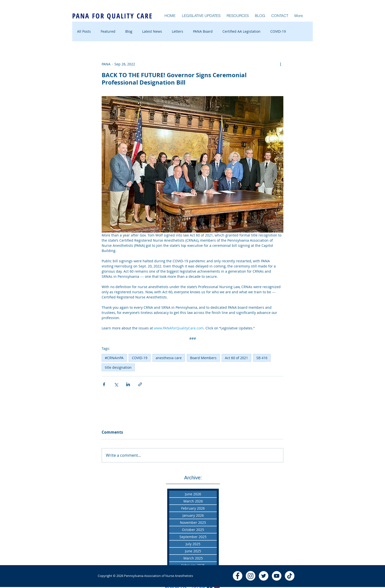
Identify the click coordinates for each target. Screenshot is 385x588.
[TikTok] (290, 576)
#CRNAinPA (114, 358)
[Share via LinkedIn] (128, 384)
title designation (118, 367)
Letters (178, 31)
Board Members (203, 358)
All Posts (84, 31)
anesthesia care (169, 358)
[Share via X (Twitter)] (116, 384)
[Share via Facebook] (104, 384)
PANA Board (203, 31)
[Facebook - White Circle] (238, 576)
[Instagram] (251, 576)
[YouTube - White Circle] (277, 576)
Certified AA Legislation (241, 31)
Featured (108, 31)
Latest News (152, 31)
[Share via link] (140, 384)
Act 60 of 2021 (236, 358)
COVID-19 (278, 31)
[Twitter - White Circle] (264, 576)
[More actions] (280, 64)
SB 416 (262, 358)
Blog (129, 31)
